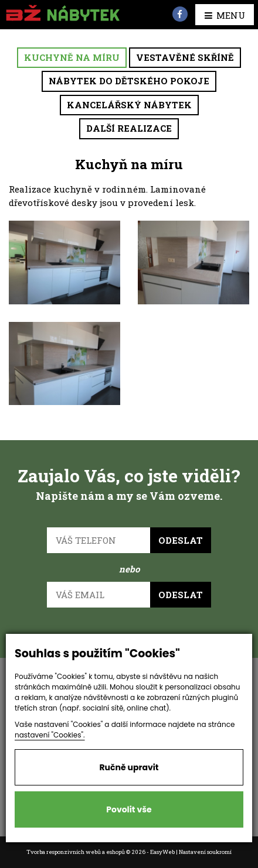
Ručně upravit (129, 767)
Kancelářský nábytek (129, 105)
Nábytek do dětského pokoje (129, 81)
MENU (225, 15)
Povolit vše (129, 809)
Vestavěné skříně (185, 57)
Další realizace (129, 128)
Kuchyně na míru (72, 57)
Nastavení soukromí (205, 852)
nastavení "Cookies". (50, 735)
